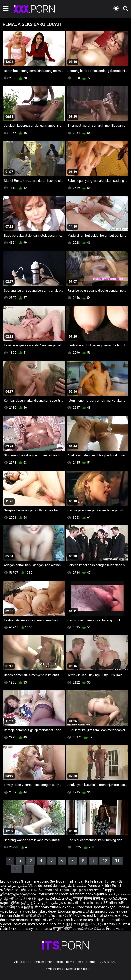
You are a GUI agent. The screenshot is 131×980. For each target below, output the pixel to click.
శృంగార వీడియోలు (114, 898)
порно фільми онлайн (57, 907)
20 (16, 869)
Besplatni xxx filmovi (47, 920)
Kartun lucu (114, 924)
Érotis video (115, 929)
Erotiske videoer (45, 911)
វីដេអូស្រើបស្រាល (12, 907)
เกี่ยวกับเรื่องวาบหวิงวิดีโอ (57, 915)
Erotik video (73, 920)
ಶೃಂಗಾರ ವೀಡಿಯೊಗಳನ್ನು (55, 898)
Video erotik (87, 915)
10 (105, 860)
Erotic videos (10, 881)
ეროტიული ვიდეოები (18, 894)
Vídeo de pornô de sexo (47, 886)
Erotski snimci (94, 911)
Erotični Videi (11, 915)
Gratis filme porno (35, 881)
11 (117, 860)
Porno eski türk (99, 886)
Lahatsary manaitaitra (35, 929)
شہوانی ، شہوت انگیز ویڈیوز (42, 903)
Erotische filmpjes (101, 890)
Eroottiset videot (72, 894)
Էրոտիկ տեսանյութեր (65, 890)
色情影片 (31, 907)
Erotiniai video (21, 911)
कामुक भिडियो (63, 929)
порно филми (97, 894)
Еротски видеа (70, 911)
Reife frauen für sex (100, 881)
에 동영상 (29, 915)
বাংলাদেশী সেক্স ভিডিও (27, 890)
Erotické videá (116, 911)
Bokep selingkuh (96, 920)
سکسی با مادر (76, 886)
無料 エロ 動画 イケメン (84, 924)
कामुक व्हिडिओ (10, 903)
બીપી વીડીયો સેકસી (23, 898)
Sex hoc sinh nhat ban (67, 881)
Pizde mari (84, 907)
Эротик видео (104, 907)
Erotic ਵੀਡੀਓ (115, 903)
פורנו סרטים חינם (52, 924)
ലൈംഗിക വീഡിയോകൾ (85, 903)
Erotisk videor (48, 894)
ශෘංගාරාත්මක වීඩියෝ (89, 929)
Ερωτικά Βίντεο (25, 924)
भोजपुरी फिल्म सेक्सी (86, 898)
